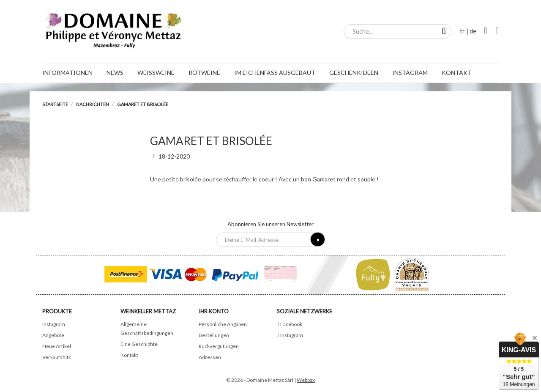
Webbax (306, 380)
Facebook (291, 324)
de (473, 31)
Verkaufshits (57, 357)
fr (462, 31)
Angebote (53, 335)
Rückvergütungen (219, 346)
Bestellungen (214, 335)
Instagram (54, 324)
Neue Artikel (57, 346)
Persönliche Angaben (223, 324)
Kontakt (129, 355)
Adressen (210, 357)
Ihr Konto (214, 311)
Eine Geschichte (139, 344)
